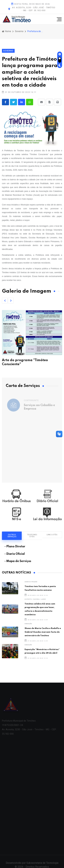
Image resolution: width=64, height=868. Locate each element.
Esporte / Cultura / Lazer (35, 599)
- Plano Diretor (15, 547)
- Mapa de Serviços (18, 561)
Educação (28, 624)
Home (7, 31)
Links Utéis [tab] (52, 535)
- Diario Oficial (15, 554)
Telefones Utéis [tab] (32, 536)
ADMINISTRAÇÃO (31, 582)
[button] (5, 301)
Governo (19, 31)
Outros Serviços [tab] (12, 536)
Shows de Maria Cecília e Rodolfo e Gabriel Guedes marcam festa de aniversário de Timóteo (43, 632)
